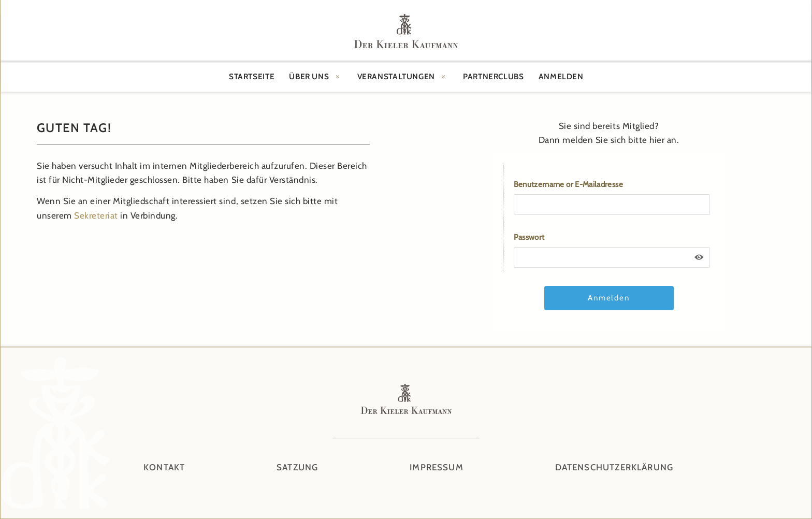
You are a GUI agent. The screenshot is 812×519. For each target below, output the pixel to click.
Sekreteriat (96, 215)
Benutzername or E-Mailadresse (568, 184)
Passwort (529, 237)
